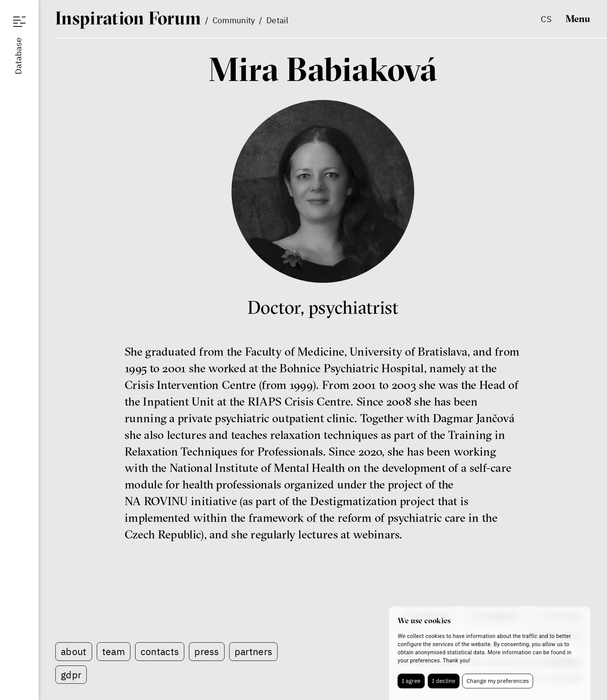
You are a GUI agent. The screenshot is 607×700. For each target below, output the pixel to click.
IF (128, 18)
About (74, 651)
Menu (578, 19)
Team (114, 651)
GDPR (71, 675)
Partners (253, 651)
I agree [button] (411, 681)
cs (546, 19)
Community (234, 20)
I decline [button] (444, 681)
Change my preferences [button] (498, 681)
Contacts (160, 651)
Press (207, 651)
